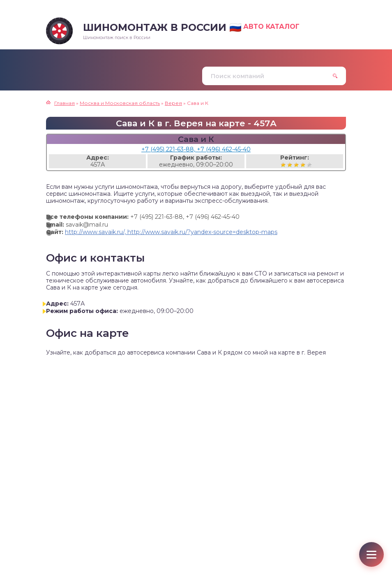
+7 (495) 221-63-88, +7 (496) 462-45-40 (196, 149)
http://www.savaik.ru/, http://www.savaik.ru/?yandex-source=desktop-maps (171, 232)
